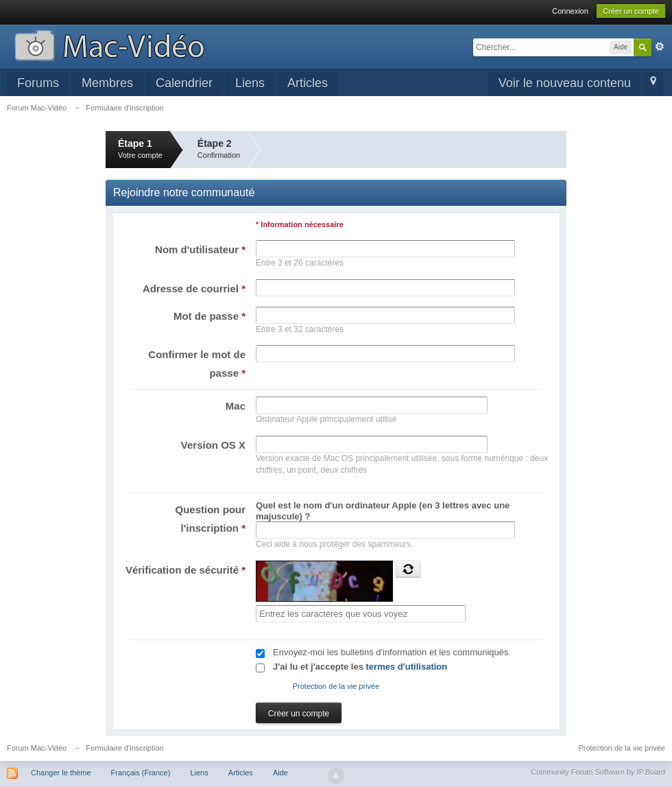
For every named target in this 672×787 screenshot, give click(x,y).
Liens (250, 83)
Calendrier (184, 83)
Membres (107, 83)
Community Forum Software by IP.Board (598, 772)
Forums (38, 83)
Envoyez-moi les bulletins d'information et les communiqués (391, 652)
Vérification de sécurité (185, 570)
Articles (308, 83)
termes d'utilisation (407, 667)
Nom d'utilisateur (200, 249)
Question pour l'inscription (211, 519)
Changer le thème (61, 773)
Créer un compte (631, 11)
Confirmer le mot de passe (197, 364)
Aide (280, 773)
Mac (236, 406)
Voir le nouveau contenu (565, 83)
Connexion (570, 11)
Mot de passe (209, 316)
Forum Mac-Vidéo (37, 748)
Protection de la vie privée (336, 686)
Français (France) (141, 773)
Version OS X (213, 445)
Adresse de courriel (194, 289)
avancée (660, 47)
